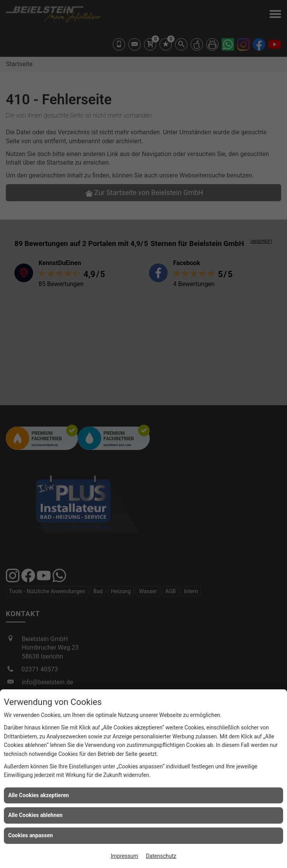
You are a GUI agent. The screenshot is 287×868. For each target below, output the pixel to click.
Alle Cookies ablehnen (35, 815)
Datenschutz (161, 856)
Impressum (124, 856)
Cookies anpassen (31, 835)
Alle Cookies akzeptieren (38, 795)
